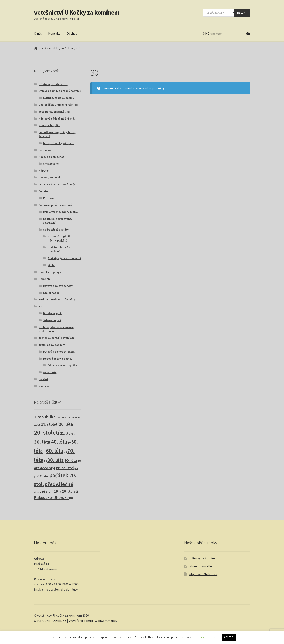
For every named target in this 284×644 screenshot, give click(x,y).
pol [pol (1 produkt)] (76, 468)
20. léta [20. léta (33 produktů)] (66, 424)
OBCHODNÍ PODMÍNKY (50, 621)
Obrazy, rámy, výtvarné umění (58, 184)
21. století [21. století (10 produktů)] (68, 433)
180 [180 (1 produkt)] (79, 461)
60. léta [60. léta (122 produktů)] (55, 451)
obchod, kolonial (49, 177)
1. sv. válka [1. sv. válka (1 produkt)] (61, 418)
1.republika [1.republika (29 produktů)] (45, 417)
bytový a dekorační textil (59, 352)
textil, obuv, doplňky (52, 345)
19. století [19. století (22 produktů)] (50, 424)
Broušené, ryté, (53, 313)
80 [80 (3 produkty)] (45, 461)
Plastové (49, 198)
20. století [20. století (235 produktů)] (47, 432)
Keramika (45, 150)
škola (51, 265)
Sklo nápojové (52, 320)
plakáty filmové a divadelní (59, 249)
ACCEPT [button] (229, 637)
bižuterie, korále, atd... (53, 84)
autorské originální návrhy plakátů (60, 238)
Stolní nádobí (52, 293)
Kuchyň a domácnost (52, 157)
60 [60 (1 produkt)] (44, 452)
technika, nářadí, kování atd (57, 338)
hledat (242, 13)
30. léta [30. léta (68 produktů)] (42, 442)
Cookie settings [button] (207, 637)
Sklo (41, 306)
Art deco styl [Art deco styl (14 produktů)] (45, 468)
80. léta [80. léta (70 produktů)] (56, 460)
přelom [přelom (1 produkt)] (38, 492)
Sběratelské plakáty (56, 230)
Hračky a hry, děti (50, 125)
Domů (42, 48)
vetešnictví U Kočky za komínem (77, 12)
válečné (44, 379)
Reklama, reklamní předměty (57, 299)
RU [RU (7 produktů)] (71, 498)
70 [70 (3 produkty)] (65, 452)
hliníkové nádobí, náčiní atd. (57, 119)
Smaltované (51, 164)
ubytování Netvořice (203, 574)
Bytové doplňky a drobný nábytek (60, 91)
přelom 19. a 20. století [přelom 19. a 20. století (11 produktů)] (60, 491)
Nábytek (44, 171)
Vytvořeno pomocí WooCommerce (93, 621)
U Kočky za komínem (204, 558)
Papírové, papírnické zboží (55, 205)
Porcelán (44, 279)
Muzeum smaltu (201, 566)
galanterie (50, 372)
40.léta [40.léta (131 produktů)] (59, 442)
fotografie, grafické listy (55, 112)
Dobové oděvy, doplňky (58, 359)
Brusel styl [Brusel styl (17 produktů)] (65, 468)
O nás (38, 33)
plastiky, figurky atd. (52, 272)
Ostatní (44, 191)
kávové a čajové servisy (58, 286)
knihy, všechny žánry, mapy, (61, 212)
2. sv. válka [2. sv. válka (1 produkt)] (72, 418)
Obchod (72, 33)
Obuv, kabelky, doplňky (62, 365)
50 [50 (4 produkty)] (69, 443)
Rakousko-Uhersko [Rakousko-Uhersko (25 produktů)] (51, 498)
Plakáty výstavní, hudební (64, 258)
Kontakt (54, 33)
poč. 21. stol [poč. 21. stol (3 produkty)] (41, 476)
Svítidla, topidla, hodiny (59, 98)
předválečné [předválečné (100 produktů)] (59, 484)
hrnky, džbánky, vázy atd (59, 143)
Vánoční (44, 386)
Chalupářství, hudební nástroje (59, 105)
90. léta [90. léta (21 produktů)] (71, 460)
